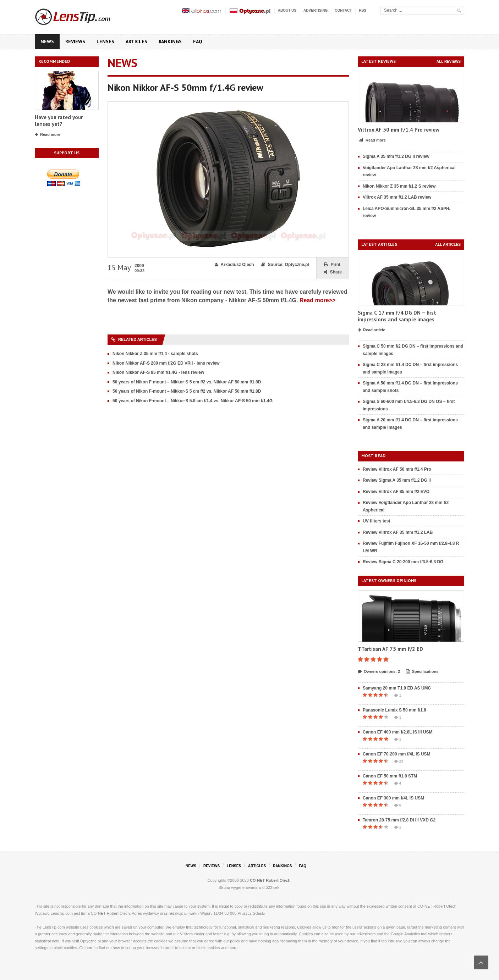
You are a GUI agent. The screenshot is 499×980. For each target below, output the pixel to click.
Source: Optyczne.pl (285, 265)
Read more (48, 135)
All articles (448, 245)
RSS (363, 10)
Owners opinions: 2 (379, 672)
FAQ (198, 41)
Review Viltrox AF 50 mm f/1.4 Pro (397, 469)
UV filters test (376, 521)
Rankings (170, 41)
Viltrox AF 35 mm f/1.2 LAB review (397, 197)
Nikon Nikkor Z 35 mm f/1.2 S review (399, 186)
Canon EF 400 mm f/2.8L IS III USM (398, 732)
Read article (371, 330)
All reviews (449, 62)
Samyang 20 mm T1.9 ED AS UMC (397, 688)
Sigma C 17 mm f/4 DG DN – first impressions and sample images (397, 316)
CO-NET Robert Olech (270, 880)
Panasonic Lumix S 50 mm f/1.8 (394, 710)
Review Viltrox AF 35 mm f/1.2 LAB (398, 532)
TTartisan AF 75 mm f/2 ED (390, 649)
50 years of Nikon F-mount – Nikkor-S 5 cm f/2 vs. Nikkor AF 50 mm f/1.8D (187, 382)
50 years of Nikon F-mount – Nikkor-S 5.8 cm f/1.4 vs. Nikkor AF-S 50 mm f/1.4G (193, 401)
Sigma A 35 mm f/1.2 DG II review (396, 156)
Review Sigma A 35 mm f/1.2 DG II (397, 480)
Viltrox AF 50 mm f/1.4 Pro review (399, 130)
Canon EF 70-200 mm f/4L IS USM (397, 754)
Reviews (75, 41)
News (47, 41)
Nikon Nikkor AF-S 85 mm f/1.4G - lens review (158, 372)
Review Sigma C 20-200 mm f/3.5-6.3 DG (403, 562)
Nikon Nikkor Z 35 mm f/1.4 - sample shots (155, 354)
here (89, 948)
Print (332, 265)
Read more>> (317, 300)
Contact (343, 10)
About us (287, 10)
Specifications (422, 672)
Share (333, 272)
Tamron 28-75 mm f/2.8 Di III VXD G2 (399, 820)
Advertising (316, 10)
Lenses (105, 41)
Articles (136, 41)
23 (399, 762)
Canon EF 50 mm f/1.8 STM (390, 776)
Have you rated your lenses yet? (59, 121)
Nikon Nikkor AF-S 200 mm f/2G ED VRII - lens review (166, 363)
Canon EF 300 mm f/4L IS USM (393, 798)
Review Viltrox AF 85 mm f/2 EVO (396, 492)
